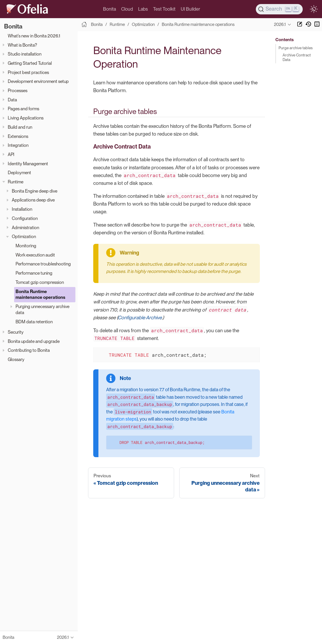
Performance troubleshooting (43, 264)
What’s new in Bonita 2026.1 (34, 36)
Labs (143, 9)
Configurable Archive (140, 318)
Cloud (127, 9)
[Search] (279, 9)
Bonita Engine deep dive (35, 191)
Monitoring (26, 246)
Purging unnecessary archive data (42, 309)
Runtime (16, 182)
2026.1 (280, 24)
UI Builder (190, 9)
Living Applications (26, 118)
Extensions (18, 136)
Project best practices (28, 72)
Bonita (109, 9)
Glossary (16, 359)
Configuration (25, 218)
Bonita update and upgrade (34, 341)
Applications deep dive (33, 200)
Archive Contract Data (297, 57)
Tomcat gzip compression (40, 282)
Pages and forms (23, 109)
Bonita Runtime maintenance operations (40, 295)
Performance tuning (34, 273)
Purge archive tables (296, 48)
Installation (22, 209)
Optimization (24, 236)
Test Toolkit (164, 9)
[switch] (314, 9)
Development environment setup (38, 81)
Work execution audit (35, 255)
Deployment (19, 173)
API (11, 154)
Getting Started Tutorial (30, 63)
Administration (25, 228)
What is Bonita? (22, 45)
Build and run (20, 127)
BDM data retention (34, 322)
